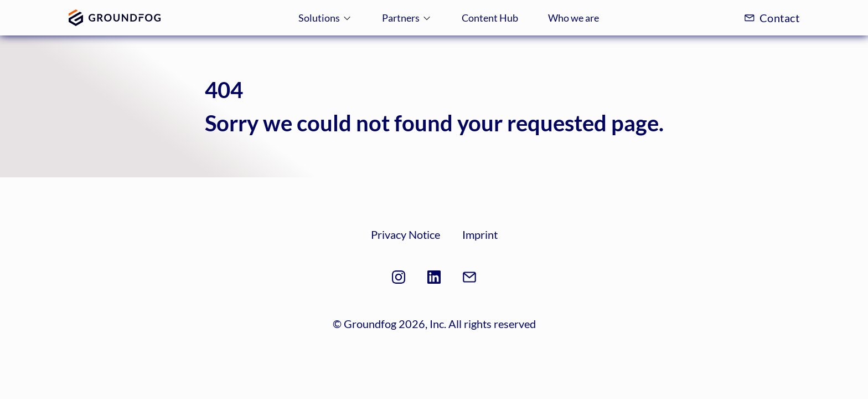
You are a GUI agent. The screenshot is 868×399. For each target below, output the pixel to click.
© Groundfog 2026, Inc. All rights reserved (434, 324)
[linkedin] (434, 279)
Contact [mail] (771, 18)
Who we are (573, 18)
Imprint (480, 234)
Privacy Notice (405, 234)
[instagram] (399, 279)
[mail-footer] (469, 279)
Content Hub (490, 18)
